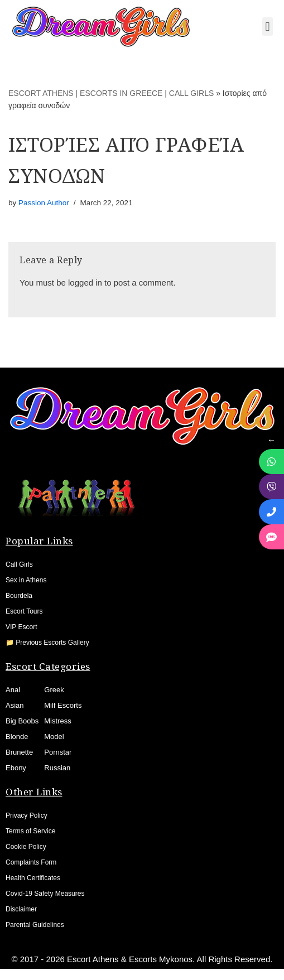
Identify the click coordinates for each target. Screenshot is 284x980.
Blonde (17, 737)
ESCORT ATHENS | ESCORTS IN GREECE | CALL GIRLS (111, 93)
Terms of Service (30, 831)
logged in (85, 283)
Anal (13, 690)
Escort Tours (24, 611)
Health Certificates (33, 878)
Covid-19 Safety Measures (45, 894)
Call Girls (19, 564)
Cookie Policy (26, 847)
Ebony (16, 768)
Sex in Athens (26, 580)
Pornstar (58, 752)
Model (54, 737)
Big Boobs (22, 721)
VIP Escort (21, 627)
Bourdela (19, 596)
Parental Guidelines (35, 925)
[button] (268, 26)
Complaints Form (31, 862)
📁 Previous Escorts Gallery (47, 643)
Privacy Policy (27, 815)
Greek (54, 690)
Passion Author (44, 203)
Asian (15, 705)
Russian (57, 768)
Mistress (57, 721)
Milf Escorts (63, 705)
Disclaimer (21, 909)
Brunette (19, 752)
